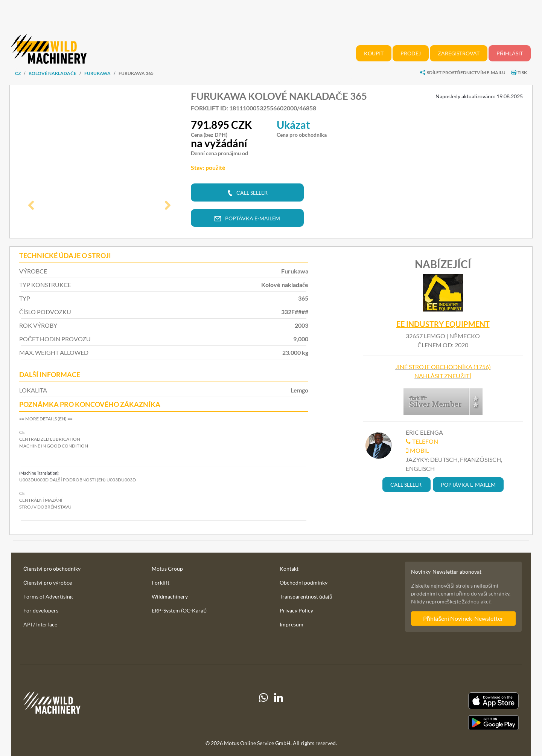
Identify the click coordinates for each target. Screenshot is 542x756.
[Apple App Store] (442, 701)
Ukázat (293, 125)
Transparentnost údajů (306, 596)
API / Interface (40, 624)
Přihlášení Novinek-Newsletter (463, 618)
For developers (41, 610)
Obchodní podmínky (304, 583)
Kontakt (289, 569)
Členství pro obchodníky (52, 569)
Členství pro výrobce (48, 583)
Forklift (161, 583)
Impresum (292, 624)
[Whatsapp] (263, 711)
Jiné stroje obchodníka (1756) (443, 367)
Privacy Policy (296, 610)
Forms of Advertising (48, 596)
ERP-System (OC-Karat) (179, 610)
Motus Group (167, 569)
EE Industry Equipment (443, 324)
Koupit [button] (374, 53)
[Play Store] (442, 723)
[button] (31, 206)
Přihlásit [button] (510, 53)
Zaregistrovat (459, 53)
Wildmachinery (170, 596)
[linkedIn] (279, 711)
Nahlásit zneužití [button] (443, 376)
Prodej (411, 53)
